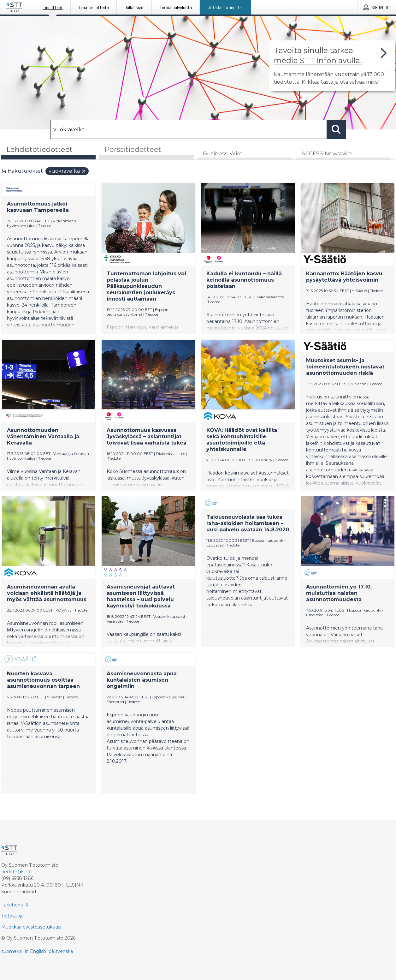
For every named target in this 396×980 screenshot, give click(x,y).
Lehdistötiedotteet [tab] (39, 149)
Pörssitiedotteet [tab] (133, 149)
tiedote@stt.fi (17, 872)
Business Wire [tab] (223, 154)
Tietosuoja (12, 916)
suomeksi (12, 951)
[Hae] (189, 129)
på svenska (61, 951)
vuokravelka (67, 171)
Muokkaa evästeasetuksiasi (31, 927)
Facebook (12, 905)
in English (35, 951)
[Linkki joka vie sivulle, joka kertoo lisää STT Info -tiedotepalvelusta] (332, 66)
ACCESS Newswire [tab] (327, 154)
